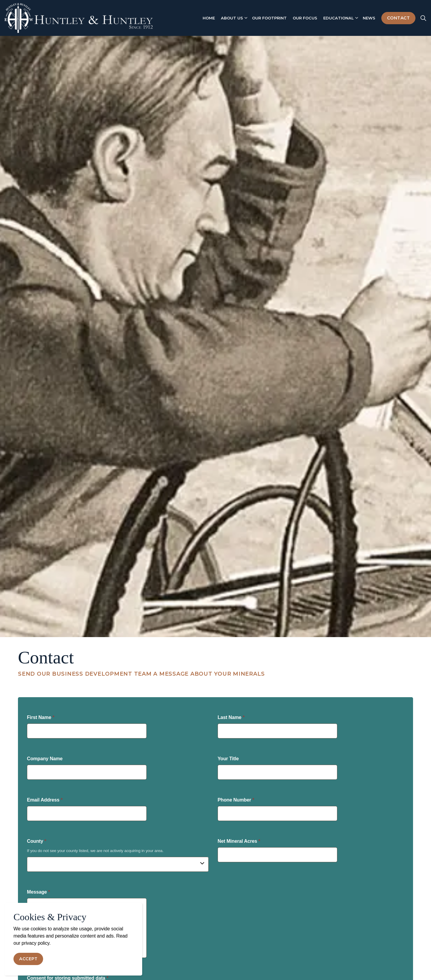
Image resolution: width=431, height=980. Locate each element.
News (369, 18)
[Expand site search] (423, 18)
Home (209, 18)
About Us (232, 18)
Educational (339, 18)
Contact (399, 18)
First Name (41, 717)
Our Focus (305, 18)
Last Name (231, 717)
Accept (28, 959)
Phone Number (236, 800)
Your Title (228, 759)
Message (38, 892)
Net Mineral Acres (239, 841)
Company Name (45, 759)
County (37, 841)
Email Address (45, 800)
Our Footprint (269, 18)
